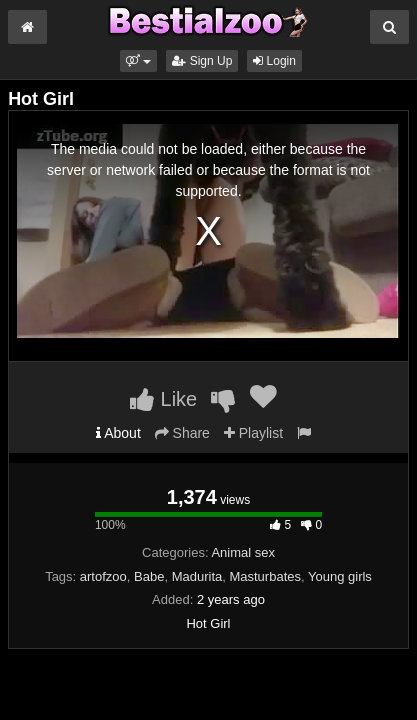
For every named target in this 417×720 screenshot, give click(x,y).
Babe (149, 576)
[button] (138, 61)
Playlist (253, 433)
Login (274, 61)
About (118, 433)
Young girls (340, 576)
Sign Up (202, 61)
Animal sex (243, 552)
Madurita (197, 576)
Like (163, 399)
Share (182, 433)
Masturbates (265, 576)
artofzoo (103, 576)
